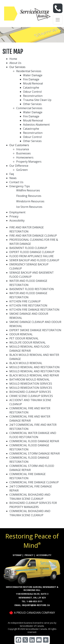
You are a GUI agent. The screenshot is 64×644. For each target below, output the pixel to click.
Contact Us (16, 182)
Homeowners (25, 157)
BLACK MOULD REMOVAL (26, 363)
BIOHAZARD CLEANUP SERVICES (30, 392)
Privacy (14, 216)
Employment (17, 212)
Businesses (23, 153)
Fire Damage (31, 79)
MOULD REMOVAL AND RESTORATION (34, 367)
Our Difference (19, 166)
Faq (12, 174)
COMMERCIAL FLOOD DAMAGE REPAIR (34, 441)
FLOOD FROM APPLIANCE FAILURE (31, 256)
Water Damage (33, 75)
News (13, 178)
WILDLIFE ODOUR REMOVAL (28, 342)
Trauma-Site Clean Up (37, 100)
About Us (15, 63)
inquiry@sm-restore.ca (36, 605)
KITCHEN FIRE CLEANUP (25, 301)
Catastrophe (31, 88)
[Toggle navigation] (58, 20)
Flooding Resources (29, 196)
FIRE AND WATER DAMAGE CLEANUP (33, 236)
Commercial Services (29, 108)
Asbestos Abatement (36, 125)
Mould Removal (33, 83)
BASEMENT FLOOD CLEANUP (28, 248)
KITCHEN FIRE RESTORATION (28, 305)
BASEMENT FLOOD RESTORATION (32, 289)
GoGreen (22, 170)
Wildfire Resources (28, 190)
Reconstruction (33, 96)
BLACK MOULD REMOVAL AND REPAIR (34, 375)
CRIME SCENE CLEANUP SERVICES (31, 396)
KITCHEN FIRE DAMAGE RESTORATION (34, 310)
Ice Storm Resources (29, 207)
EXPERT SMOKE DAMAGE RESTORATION (35, 330)
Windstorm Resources (30, 201)
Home (13, 59)
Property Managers (29, 162)
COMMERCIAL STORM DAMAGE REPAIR (35, 453)
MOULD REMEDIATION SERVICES (31, 384)
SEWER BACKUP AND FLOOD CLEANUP (34, 260)
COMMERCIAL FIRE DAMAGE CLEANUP (34, 482)
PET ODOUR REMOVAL (24, 338)
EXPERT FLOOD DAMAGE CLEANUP (32, 252)
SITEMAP (17, 555)
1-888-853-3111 (34, 601)
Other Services (32, 104)
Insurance (23, 149)
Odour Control (32, 92)
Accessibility (17, 220)
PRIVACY (29, 555)
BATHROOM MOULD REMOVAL (30, 379)
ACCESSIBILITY (44, 555)
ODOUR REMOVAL (21, 334)
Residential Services (29, 71)
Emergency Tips (20, 186)
